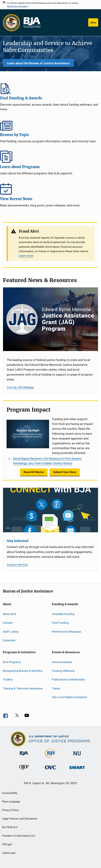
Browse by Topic (50, 125)
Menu (93, 23)
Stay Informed (18, 541)
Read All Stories (34, 472)
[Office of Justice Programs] (12, 23)
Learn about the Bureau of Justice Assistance (38, 63)
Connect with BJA (17, 565)
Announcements (62, 662)
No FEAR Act (10, 827)
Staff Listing (11, 632)
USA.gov (7, 844)
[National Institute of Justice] (77, 756)
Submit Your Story (65, 472)
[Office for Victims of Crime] (50, 770)
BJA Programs (12, 662)
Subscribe (9, 640)
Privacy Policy (10, 810)
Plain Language (11, 802)
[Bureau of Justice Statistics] (50, 758)
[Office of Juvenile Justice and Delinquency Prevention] (24, 770)
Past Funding (60, 623)
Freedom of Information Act (19, 836)
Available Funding (63, 614)
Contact (8, 623)
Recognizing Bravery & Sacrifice (23, 671)
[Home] (32, 23)
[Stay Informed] (50, 510)
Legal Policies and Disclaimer (20, 819)
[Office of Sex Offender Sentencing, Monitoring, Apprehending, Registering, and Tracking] (77, 770)
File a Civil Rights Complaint (69, 697)
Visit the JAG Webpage (20, 387)
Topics (56, 688)
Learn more (26, 256)
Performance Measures (66, 632)
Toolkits (8, 679)
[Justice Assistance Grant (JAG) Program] (50, 319)
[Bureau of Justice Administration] (24, 756)
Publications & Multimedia (68, 679)
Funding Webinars (63, 671)
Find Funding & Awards (50, 88)
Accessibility (10, 793)
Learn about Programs (50, 157)
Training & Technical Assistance (23, 688)
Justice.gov (9, 853)
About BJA (9, 614)
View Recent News (50, 189)
